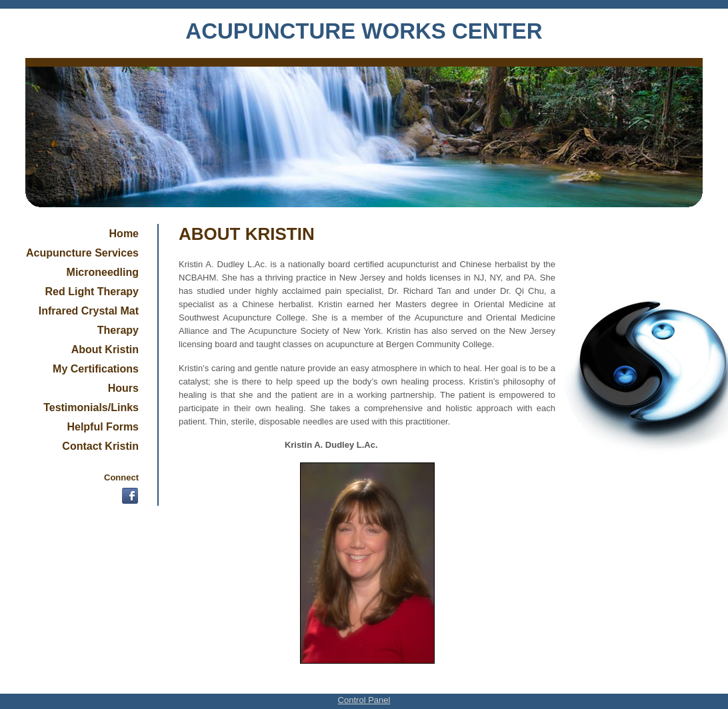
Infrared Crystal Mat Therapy (89, 321)
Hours (123, 388)
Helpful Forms (103, 427)
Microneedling (103, 272)
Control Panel (364, 700)
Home (124, 234)
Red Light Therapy (92, 292)
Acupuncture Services (82, 253)
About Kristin (105, 350)
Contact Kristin (100, 446)
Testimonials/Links (91, 407)
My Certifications (96, 369)
